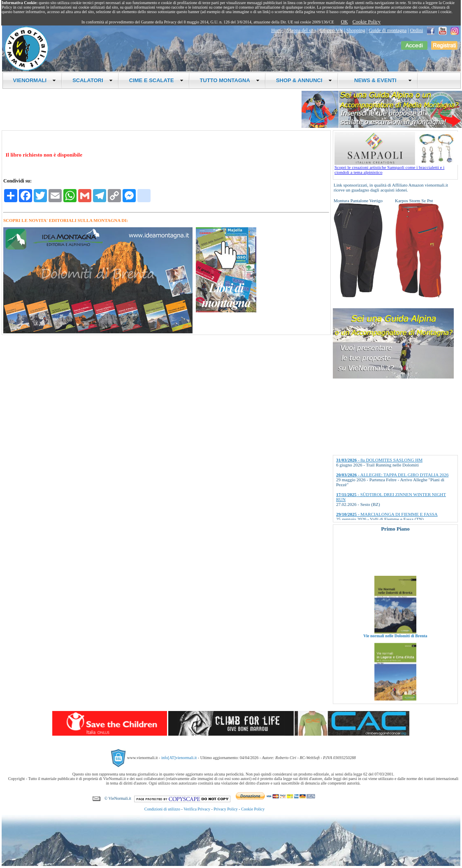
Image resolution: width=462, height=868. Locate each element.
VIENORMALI (35, 80)
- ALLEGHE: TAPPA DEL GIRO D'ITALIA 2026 (392, 475)
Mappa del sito (301, 30)
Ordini (417, 30)
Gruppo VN (331, 30)
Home (277, 30)
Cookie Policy (367, 22)
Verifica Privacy (197, 809)
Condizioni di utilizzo (162, 809)
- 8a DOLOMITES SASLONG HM (379, 460)
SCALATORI (93, 80)
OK (344, 22)
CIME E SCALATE (156, 80)
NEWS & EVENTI (380, 80)
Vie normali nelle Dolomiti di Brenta (395, 642)
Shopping (356, 30)
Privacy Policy (226, 809)
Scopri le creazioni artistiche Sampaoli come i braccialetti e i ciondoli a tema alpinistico (396, 168)
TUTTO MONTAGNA (230, 80)
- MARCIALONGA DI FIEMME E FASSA (387, 514)
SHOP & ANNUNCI (304, 80)
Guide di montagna (388, 30)
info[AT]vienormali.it (179, 758)
